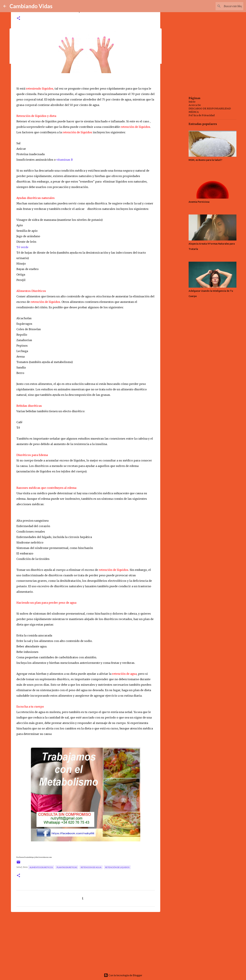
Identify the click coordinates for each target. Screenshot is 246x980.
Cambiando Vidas (31, 6)
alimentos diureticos (41, 867)
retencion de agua (91, 867)
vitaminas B (64, 160)
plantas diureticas (67, 867)
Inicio (192, 102)
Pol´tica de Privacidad (202, 115)
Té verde (22, 247)
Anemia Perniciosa (199, 202)
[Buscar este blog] (225, 6)
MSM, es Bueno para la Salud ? (205, 160)
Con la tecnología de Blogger (123, 975)
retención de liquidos (117, 867)
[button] (18, 18)
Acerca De (195, 105)
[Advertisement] (86, 941)
